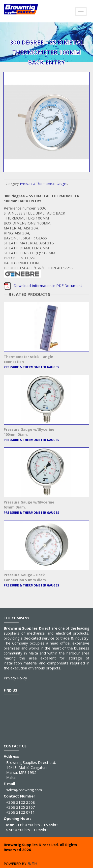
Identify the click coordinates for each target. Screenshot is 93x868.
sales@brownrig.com (24, 790)
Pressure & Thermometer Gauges (44, 184)
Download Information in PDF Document (43, 286)
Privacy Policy (15, 678)
